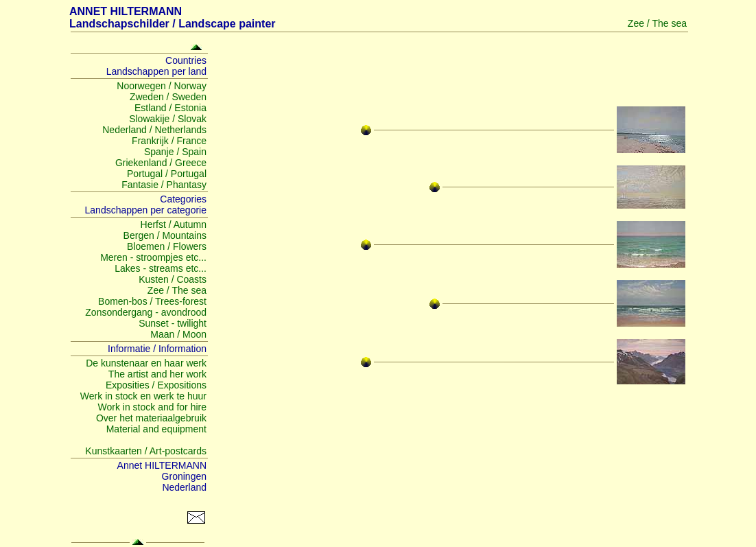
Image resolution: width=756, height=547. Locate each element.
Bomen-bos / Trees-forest (152, 301)
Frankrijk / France (169, 141)
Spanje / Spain (175, 152)
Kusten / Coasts (173, 279)
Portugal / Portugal (167, 174)
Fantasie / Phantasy (164, 185)
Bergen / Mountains (165, 235)
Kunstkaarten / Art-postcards (146, 451)
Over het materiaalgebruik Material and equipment (151, 423)
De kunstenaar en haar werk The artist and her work (146, 369)
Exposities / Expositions (156, 385)
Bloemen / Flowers (167, 246)
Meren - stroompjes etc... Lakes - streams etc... (153, 263)
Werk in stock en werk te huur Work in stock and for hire (143, 401)
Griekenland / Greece (161, 163)
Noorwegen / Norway (162, 86)
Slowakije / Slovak (168, 119)
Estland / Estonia (170, 108)
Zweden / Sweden (168, 97)
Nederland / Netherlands (154, 130)
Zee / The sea (177, 290)
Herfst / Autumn (174, 224)
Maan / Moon (178, 334)
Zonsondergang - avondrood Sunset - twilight (146, 318)
